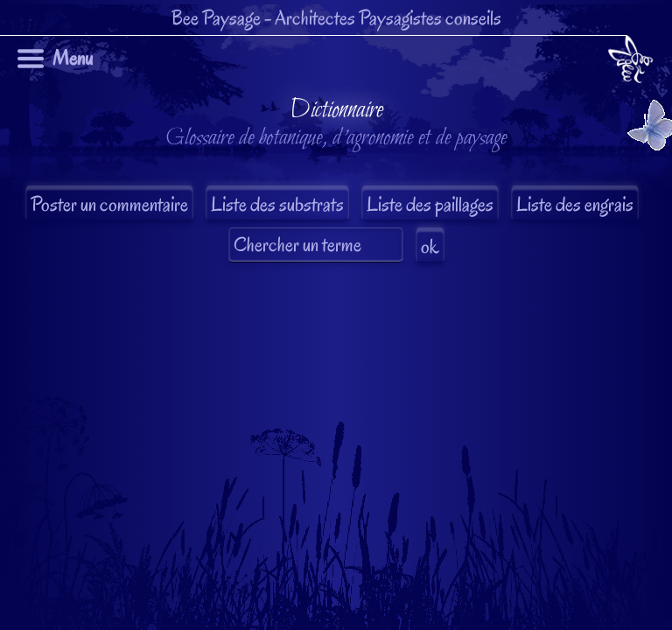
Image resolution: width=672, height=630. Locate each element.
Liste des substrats (277, 204)
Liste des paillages (430, 204)
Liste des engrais (575, 204)
